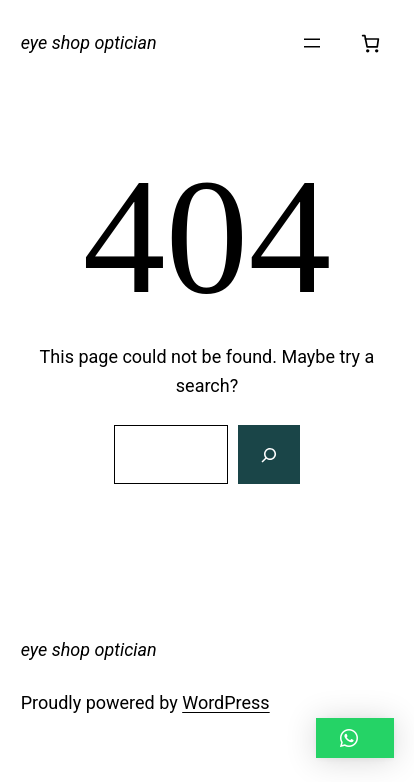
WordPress (225, 702)
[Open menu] (312, 43)
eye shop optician (89, 42)
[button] (355, 738)
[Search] (269, 455)
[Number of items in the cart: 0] (370, 43)
